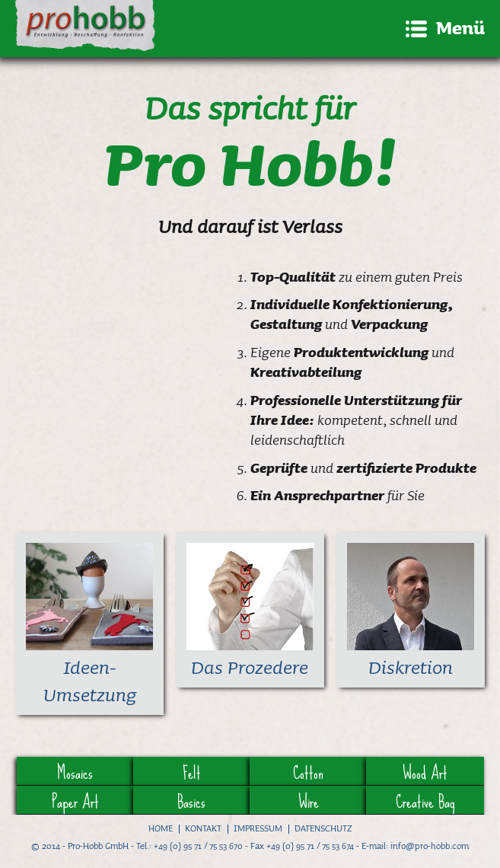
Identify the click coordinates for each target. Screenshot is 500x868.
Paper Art (75, 800)
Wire (309, 800)
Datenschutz (323, 828)
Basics (191, 800)
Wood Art (425, 771)
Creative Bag (425, 800)
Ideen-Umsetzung (90, 681)
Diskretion (411, 667)
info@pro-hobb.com (430, 846)
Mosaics (75, 771)
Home (161, 828)
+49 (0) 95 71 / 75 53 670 (198, 846)
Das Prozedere (250, 667)
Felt (192, 771)
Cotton (308, 771)
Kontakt (203, 828)
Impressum (258, 828)
